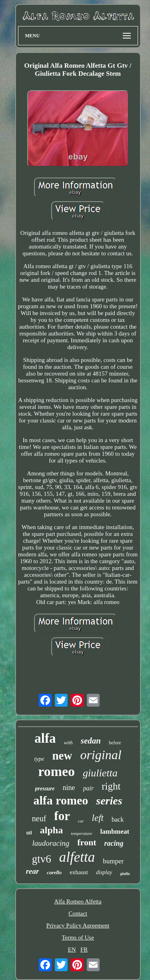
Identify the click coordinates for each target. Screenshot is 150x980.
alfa (45, 738)
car (81, 821)
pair (89, 788)
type (39, 759)
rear (33, 871)
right (111, 786)
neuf (39, 818)
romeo (56, 771)
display (104, 872)
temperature (81, 833)
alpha (51, 830)
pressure (45, 789)
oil (29, 833)
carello (54, 872)
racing (114, 843)
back (118, 819)
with (68, 743)
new (62, 756)
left (98, 818)
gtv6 (42, 859)
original (101, 755)
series (109, 801)
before (115, 743)
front (87, 842)
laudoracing (51, 843)
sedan (91, 741)
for (62, 816)
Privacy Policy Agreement (78, 925)
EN (72, 950)
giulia (125, 874)
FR (84, 950)
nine (69, 788)
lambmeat (115, 831)
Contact (78, 913)
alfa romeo (61, 800)
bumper (113, 861)
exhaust (79, 872)
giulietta (100, 773)
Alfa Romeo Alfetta (78, 901)
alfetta (77, 857)
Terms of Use (78, 938)
